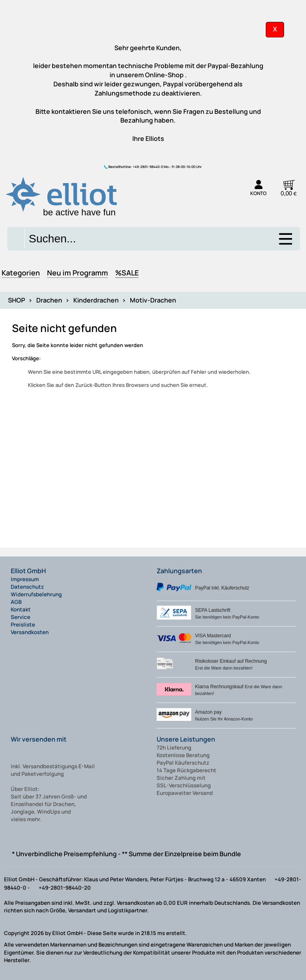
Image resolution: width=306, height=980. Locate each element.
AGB (16, 602)
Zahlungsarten (179, 571)
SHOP (17, 300)
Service (21, 617)
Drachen (49, 300)
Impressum (25, 579)
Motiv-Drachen (153, 300)
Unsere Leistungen (186, 739)
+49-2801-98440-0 (148, 167)
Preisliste (23, 625)
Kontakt (21, 609)
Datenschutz (27, 587)
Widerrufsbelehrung (36, 594)
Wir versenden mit (39, 739)
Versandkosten (30, 632)
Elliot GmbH (28, 571)
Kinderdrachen (96, 300)
